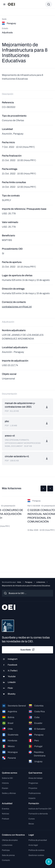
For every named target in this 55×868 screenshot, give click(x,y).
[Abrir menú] (4, 4)
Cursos (32, 819)
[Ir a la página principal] (11, 4)
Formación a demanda (38, 814)
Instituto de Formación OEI (40, 809)
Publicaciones (35, 793)
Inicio (19, 582)
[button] (43, 488)
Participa (6, 850)
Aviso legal (33, 845)
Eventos (5, 809)
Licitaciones (41, 582)
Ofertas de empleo (10, 840)
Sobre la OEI (7, 778)
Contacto (6, 860)
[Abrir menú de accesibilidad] (49, 862)
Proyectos (33, 788)
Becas (31, 824)
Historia (5, 783)
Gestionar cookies (36, 855)
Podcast (5, 819)
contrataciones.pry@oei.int (17, 307)
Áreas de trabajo (35, 778)
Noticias (5, 814)
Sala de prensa (8, 855)
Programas (33, 783)
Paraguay (29, 582)
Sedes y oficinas (9, 793)
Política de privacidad (38, 840)
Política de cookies (36, 850)
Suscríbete (27, 650)
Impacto (32, 798)
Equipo (5, 788)
